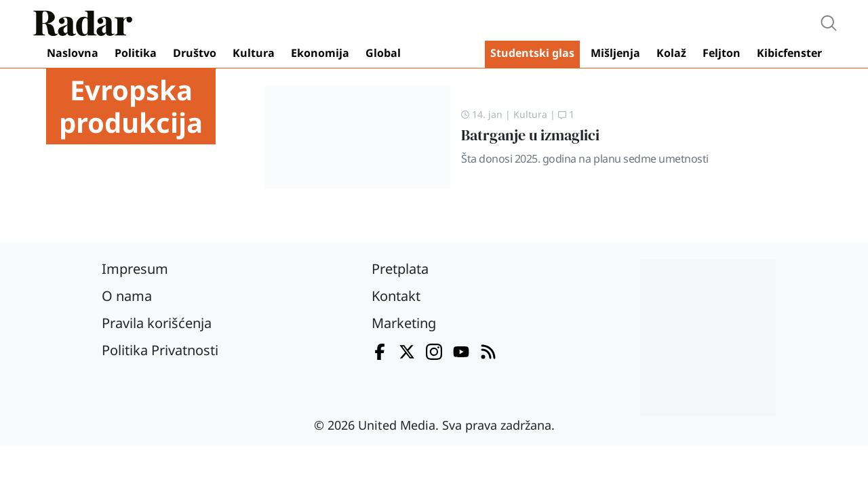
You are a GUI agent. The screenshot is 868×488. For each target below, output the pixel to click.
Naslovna (73, 53)
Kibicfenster (789, 53)
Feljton (722, 53)
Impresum (135, 269)
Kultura (254, 53)
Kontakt (396, 296)
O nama (127, 296)
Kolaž (671, 53)
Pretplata (400, 269)
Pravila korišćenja (157, 323)
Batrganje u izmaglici (530, 135)
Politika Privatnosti (160, 350)
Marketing (404, 323)
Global (383, 53)
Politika (136, 53)
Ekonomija (320, 53)
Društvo (195, 53)
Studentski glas (532, 53)
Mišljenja (615, 53)
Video (446, 54)
